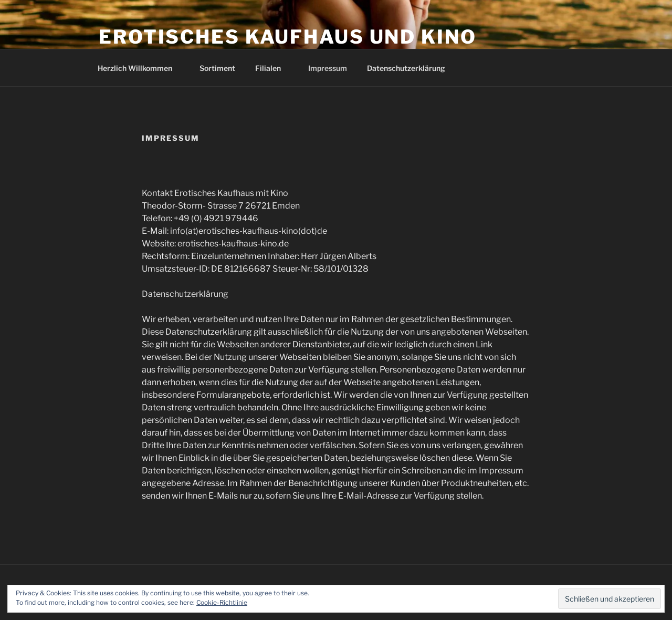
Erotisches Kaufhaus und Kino (288, 37)
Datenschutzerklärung (406, 68)
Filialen (273, 68)
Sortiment (217, 68)
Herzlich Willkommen (140, 68)
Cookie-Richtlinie (222, 602)
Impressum (328, 68)
